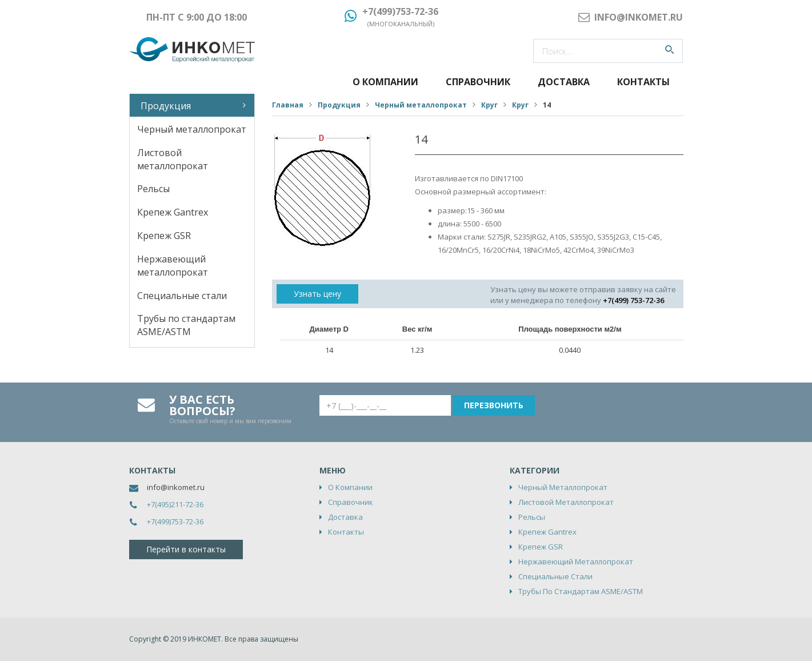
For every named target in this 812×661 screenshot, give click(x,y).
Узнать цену (317, 294)
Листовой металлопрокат (173, 159)
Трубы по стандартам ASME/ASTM (186, 325)
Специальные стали (182, 296)
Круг (489, 105)
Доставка (564, 82)
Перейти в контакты (186, 549)
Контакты (643, 82)
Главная (288, 105)
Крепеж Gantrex (173, 212)
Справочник (478, 82)
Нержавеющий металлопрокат (173, 266)
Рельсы (153, 189)
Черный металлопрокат (192, 129)
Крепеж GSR (164, 236)
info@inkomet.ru (176, 487)
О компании (385, 82)
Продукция (166, 106)
